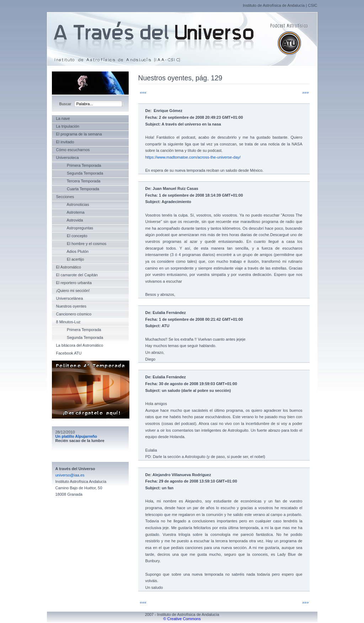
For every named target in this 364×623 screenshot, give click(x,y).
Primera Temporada (79, 165)
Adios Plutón (73, 251)
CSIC (312, 5)
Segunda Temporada (80, 173)
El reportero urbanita (74, 283)
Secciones (65, 197)
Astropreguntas (75, 228)
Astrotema (70, 212)
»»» (305, 92)
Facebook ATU (69, 353)
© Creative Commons (182, 619)
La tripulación (68, 126)
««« (143, 92)
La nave (63, 118)
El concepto (72, 236)
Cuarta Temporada (78, 189)
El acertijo (70, 259)
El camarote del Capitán (77, 275)
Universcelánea (70, 298)
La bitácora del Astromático (80, 345)
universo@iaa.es (70, 475)
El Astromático (69, 267)
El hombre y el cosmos (81, 244)
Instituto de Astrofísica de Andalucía (274, 5)
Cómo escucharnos (73, 150)
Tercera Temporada (78, 181)
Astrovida (70, 220)
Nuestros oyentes (71, 306)
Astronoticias (73, 204)
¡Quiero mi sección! (73, 291)
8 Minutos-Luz (68, 322)
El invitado (65, 142)
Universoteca (68, 158)
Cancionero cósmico (74, 314)
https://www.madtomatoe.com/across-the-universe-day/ (193, 157)
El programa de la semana (79, 134)
